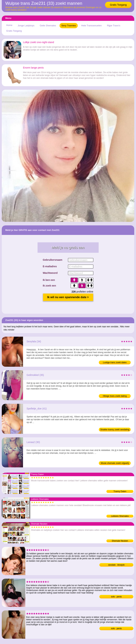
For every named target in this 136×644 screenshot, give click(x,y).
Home (9, 25)
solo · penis (116, 597)
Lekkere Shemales (120, 516)
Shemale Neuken (120, 541)
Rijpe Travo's (114, 26)
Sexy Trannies (69, 26)
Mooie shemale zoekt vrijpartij (115, 463)
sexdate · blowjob (116, 565)
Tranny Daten (120, 491)
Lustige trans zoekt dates (115, 362)
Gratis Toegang (118, 5)
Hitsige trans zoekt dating (115, 396)
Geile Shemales (48, 26)
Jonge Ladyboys (26, 26)
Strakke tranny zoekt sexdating (115, 430)
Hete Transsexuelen (92, 26)
